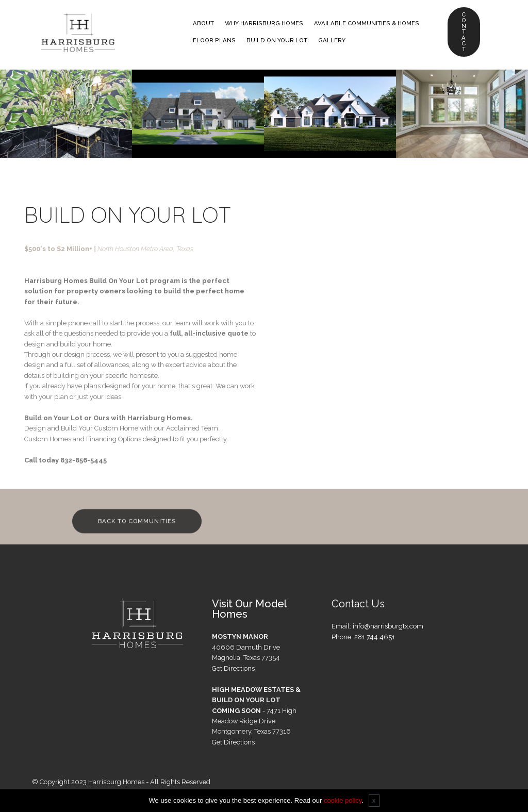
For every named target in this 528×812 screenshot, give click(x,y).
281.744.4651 (375, 637)
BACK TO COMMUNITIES (138, 527)
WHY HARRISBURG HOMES (265, 23)
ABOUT (204, 23)
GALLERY (332, 40)
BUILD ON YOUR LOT (277, 40)
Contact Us (358, 604)
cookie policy (343, 800)
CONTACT (464, 32)
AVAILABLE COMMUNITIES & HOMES (367, 23)
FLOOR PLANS (215, 40)
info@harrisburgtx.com (388, 626)
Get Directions (233, 668)
